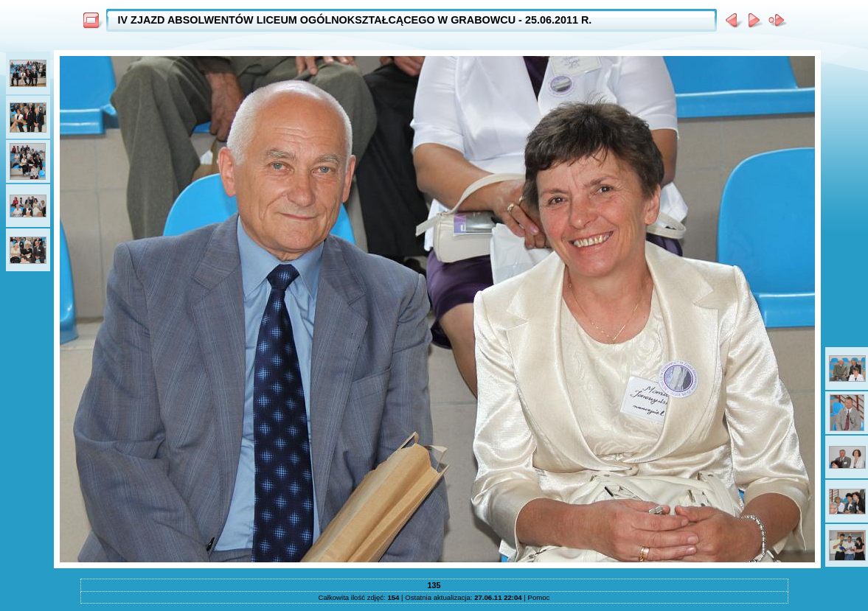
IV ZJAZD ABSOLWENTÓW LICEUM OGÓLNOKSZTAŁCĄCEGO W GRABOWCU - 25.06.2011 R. (355, 20)
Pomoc (539, 597)
